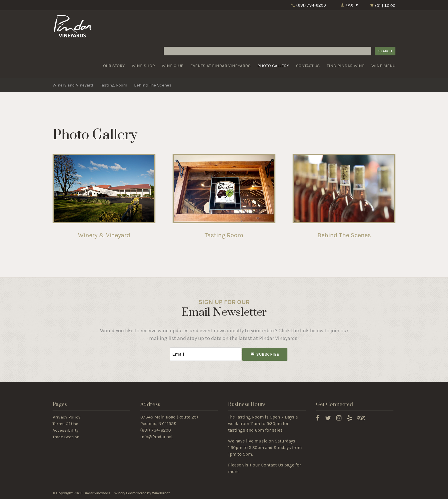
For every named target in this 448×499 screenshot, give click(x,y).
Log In (349, 5)
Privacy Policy (66, 417)
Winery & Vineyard (104, 235)
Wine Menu (383, 66)
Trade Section (66, 437)
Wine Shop (143, 66)
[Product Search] (267, 51)
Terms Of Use (65, 424)
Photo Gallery (273, 66)
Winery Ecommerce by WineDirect (142, 493)
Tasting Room (114, 85)
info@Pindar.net (157, 437)
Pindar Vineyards (78, 26)
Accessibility (66, 430)
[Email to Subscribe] (205, 354)
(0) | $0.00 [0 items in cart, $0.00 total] (383, 5)
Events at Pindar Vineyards (220, 66)
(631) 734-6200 (308, 5)
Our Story (114, 66)
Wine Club (173, 66)
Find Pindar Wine (346, 66)
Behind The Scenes (153, 85)
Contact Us (308, 66)
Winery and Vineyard (73, 85)
